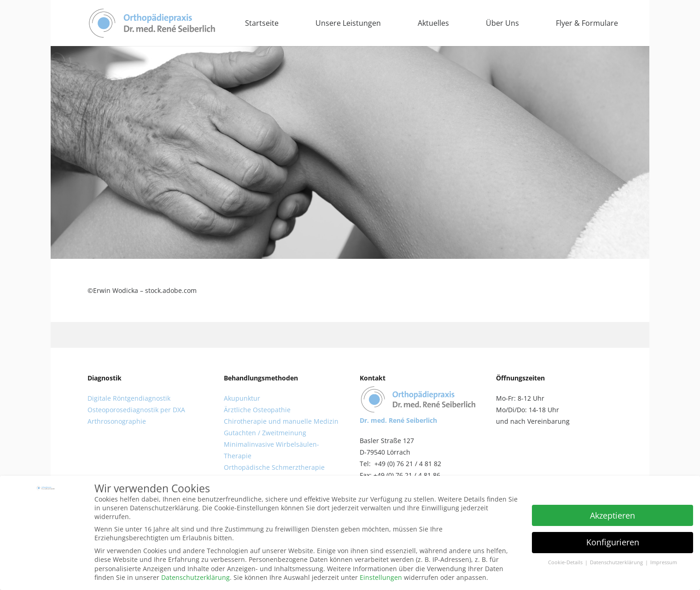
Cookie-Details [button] (566, 562)
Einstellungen (381, 577)
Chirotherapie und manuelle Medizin (281, 421)
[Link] (152, 23)
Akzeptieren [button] (612, 515)
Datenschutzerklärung (195, 577)
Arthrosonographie (117, 421)
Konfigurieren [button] (613, 542)
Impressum (664, 562)
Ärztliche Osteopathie (257, 410)
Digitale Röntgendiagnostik (129, 398)
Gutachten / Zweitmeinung (265, 433)
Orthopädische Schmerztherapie (274, 467)
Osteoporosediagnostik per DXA (136, 410)
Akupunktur (242, 398)
